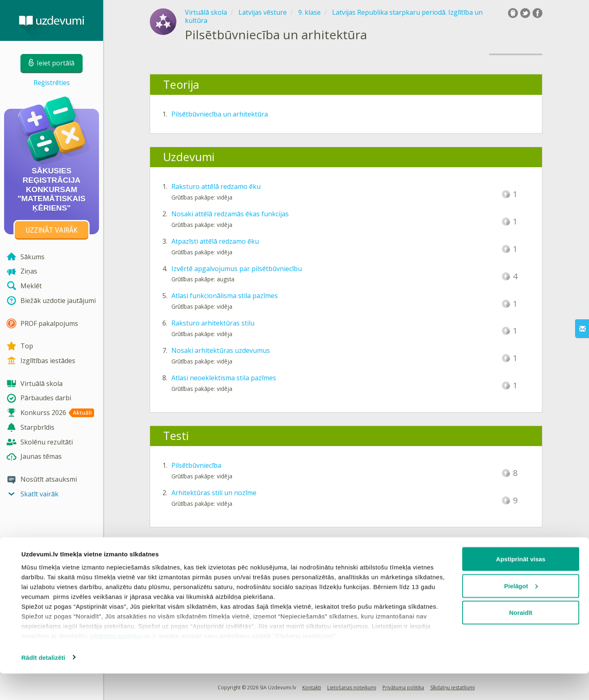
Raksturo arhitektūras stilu (213, 323)
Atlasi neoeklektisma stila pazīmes (224, 378)
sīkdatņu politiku (115, 662)
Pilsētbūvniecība (196, 465)
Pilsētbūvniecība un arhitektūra (220, 114)
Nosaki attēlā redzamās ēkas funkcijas (230, 214)
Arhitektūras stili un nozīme (214, 493)
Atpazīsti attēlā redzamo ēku (215, 241)
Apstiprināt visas (521, 585)
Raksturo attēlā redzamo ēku (216, 186)
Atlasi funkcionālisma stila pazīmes (225, 296)
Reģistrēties (52, 83)
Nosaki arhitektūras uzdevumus (221, 350)
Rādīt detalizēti (43, 684)
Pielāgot (521, 612)
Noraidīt (521, 639)
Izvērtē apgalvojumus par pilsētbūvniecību (237, 269)
